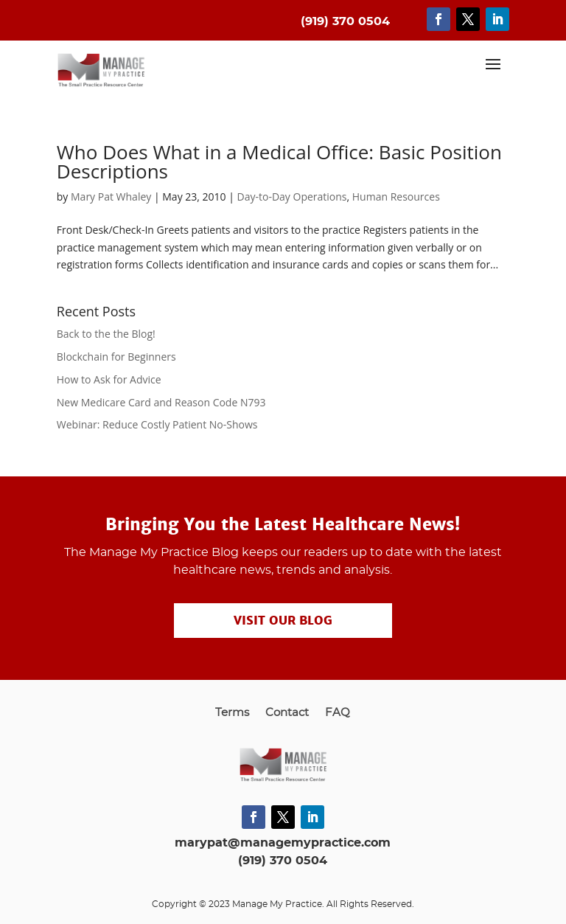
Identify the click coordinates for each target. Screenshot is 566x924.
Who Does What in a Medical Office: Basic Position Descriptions (279, 161)
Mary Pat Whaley (111, 197)
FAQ (338, 713)
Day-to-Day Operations (292, 197)
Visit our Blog (283, 621)
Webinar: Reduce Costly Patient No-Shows (157, 424)
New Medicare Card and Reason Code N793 (161, 402)
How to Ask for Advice (109, 379)
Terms (232, 713)
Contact (287, 713)
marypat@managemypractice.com (283, 843)
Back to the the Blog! (106, 334)
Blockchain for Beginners (116, 357)
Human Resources (396, 197)
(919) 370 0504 (283, 861)
